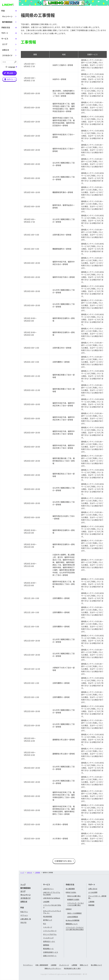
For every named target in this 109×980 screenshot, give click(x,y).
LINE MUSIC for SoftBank (52, 898)
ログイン (10, 79)
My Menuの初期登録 (72, 920)
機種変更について (72, 924)
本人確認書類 (70, 889)
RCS (44, 924)
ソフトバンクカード (50, 931)
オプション (24, 915)
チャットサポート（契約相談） (97, 897)
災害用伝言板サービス (51, 952)
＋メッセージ (48, 927)
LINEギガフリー (48, 889)
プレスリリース (64, 965)
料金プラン (24, 912)
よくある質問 (93, 892)
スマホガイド (7, 55)
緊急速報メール (48, 949)
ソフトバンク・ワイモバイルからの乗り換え (75, 904)
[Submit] (15, 62)
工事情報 (91, 902)
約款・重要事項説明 (42, 965)
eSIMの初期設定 (73, 917)
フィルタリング (48, 938)
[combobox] (7, 62)
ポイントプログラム (50, 934)
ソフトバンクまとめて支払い (52, 906)
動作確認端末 (7, 22)
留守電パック (48, 920)
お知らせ (6, 50)
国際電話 (46, 945)
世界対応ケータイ (49, 941)
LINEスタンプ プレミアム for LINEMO (52, 893)
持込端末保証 (48, 916)
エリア (5, 44)
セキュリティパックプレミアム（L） (52, 912)
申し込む (10, 73)
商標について (84, 965)
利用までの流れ (71, 892)
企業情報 (54, 965)
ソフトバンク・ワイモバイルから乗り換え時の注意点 (75, 928)
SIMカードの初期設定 (74, 913)
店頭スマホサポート (50, 956)
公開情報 (74, 965)
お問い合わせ (93, 889)
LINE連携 (46, 902)
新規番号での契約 (73, 899)
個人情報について (96, 965)
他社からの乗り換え (74, 896)
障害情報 (91, 905)
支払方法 (23, 922)
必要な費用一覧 (26, 919)
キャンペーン (7, 16)
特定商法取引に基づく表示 (72, 968)
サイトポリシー (28, 965)
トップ (22, 873)
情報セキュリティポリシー (53, 968)
